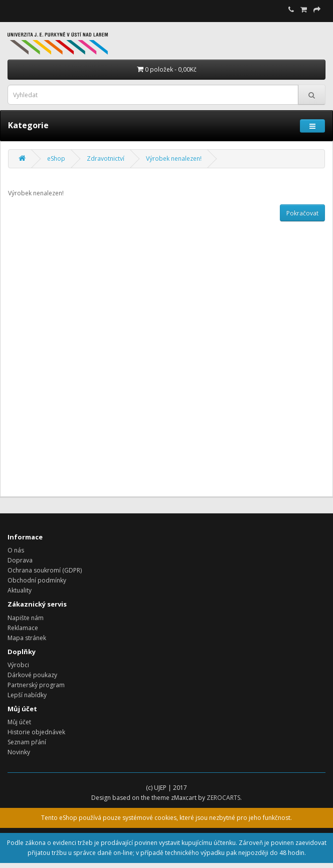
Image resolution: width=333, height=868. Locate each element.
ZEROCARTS (223, 798)
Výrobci (18, 665)
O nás (16, 550)
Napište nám (26, 618)
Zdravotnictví (106, 159)
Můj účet (19, 722)
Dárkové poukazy (32, 675)
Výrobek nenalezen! (174, 159)
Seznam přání (27, 742)
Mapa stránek (27, 638)
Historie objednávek (36, 732)
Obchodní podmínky (37, 580)
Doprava (20, 560)
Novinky (19, 752)
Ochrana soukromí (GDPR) (45, 570)
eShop (56, 159)
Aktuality (20, 590)
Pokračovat (302, 213)
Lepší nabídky (27, 695)
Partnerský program (36, 685)
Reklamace (23, 628)
